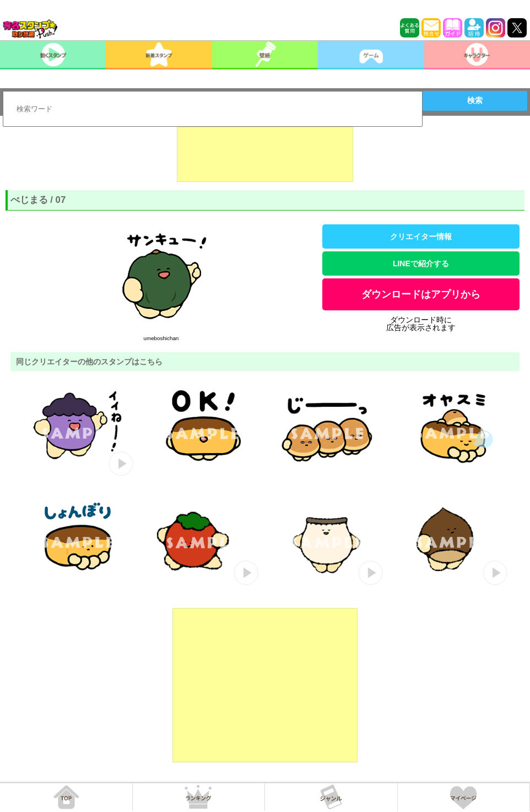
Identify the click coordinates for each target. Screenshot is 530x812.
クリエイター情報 (421, 236)
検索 (475, 100)
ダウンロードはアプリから (421, 294)
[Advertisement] (265, 154)
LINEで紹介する (421, 264)
